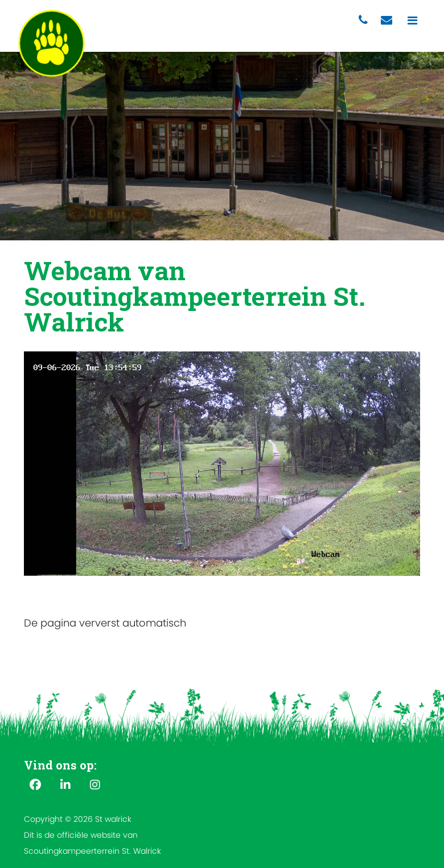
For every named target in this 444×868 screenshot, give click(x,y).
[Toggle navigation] (412, 21)
